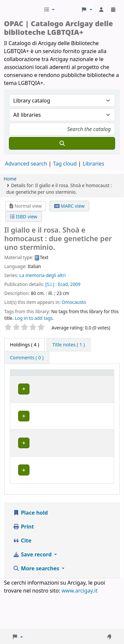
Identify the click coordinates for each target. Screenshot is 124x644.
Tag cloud (65, 164)
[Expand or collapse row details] (100, 407)
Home (10, 179)
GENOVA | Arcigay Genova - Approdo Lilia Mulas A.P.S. (58, 476)
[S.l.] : (51, 284)
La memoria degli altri (43, 275)
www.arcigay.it (80, 625)
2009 (75, 284)
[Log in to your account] (101, 10)
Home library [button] (53, 382)
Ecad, (63, 284)
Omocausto (74, 302)
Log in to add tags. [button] (34, 318)
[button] (49, 10)
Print (23, 561)
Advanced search (26, 164)
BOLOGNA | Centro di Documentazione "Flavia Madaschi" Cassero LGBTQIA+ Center (59, 407)
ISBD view (23, 216)
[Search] (62, 143)
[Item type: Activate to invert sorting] (23, 379)
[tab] (68, 345)
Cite (22, 575)
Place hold (30, 547)
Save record (33, 589)
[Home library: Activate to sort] (61, 379)
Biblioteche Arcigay (23, 10)
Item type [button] (19, 379)
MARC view (69, 206)
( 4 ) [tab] (24, 345)
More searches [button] (37, 603)
